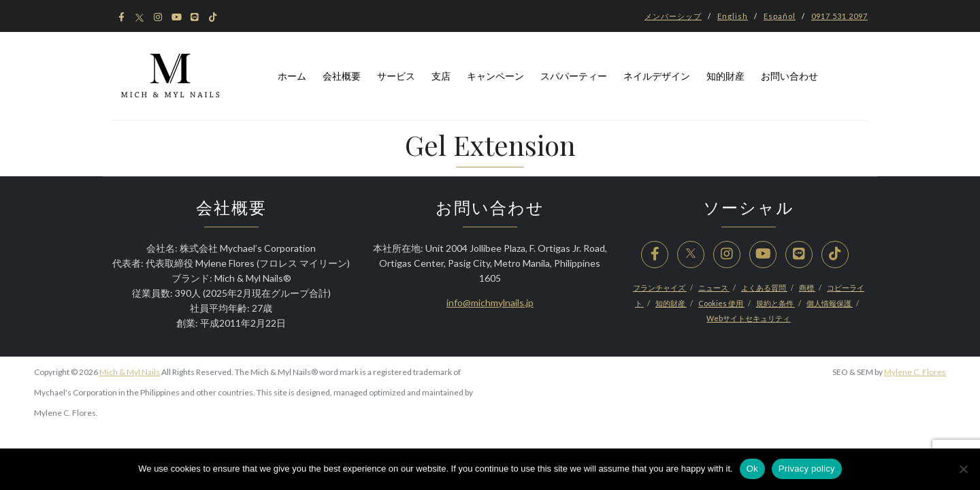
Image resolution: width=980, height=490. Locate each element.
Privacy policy (807, 469)
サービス (396, 76)
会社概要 (342, 76)
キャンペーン (495, 76)
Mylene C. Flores (915, 372)
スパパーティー (574, 76)
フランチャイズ (660, 288)
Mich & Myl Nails (130, 372)
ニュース (714, 288)
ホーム (292, 76)
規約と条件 (775, 303)
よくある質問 (764, 288)
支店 (441, 76)
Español (780, 16)
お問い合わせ (789, 76)
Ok (752, 469)
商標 (807, 288)
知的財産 (725, 76)
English (733, 16)
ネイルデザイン (657, 76)
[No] (963, 469)
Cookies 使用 (721, 303)
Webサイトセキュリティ (748, 318)
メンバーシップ (673, 16)
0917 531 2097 (839, 16)
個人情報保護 (830, 303)
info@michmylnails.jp (490, 303)
